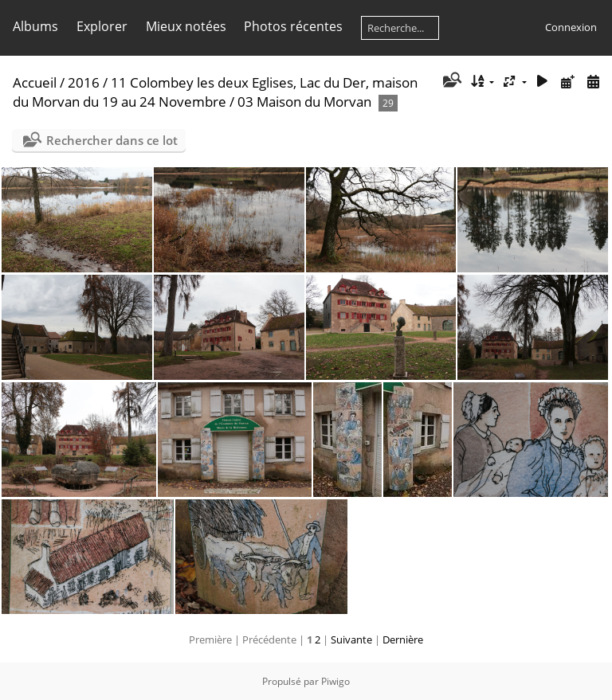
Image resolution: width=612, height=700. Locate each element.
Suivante (351, 639)
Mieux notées (186, 26)
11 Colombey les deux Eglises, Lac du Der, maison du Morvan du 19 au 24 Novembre (215, 92)
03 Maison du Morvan (304, 102)
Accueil (35, 82)
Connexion (571, 27)
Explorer (102, 26)
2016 (84, 82)
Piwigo (335, 681)
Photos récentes (293, 26)
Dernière (403, 639)
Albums (35, 26)
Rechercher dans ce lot (112, 140)
